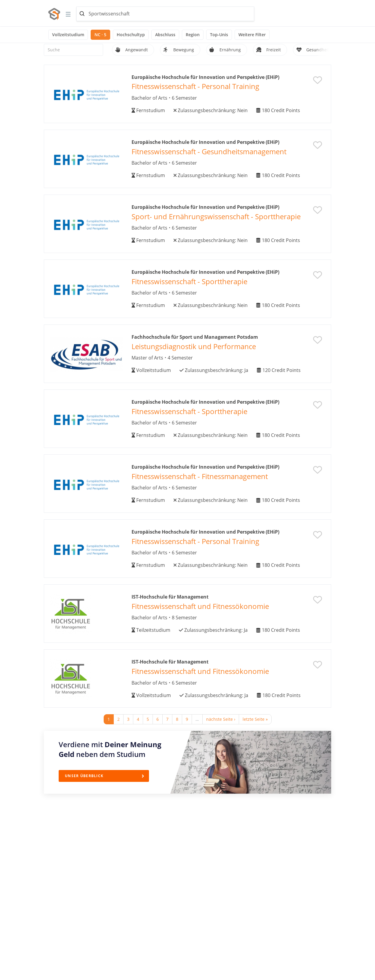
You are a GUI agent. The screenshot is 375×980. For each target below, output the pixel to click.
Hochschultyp (131, 35)
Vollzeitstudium (68, 35)
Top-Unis (219, 35)
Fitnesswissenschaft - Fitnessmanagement (200, 476)
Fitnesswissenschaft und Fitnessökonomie (200, 606)
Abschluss (165, 35)
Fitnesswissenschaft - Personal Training (195, 86)
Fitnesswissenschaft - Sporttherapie (189, 281)
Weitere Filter (252, 35)
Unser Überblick (84, 776)
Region (193, 35)
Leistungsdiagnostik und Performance (194, 346)
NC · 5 (100, 35)
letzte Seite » (255, 719)
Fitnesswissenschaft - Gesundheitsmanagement (209, 151)
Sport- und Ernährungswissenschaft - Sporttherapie (216, 216)
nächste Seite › (221, 719)
